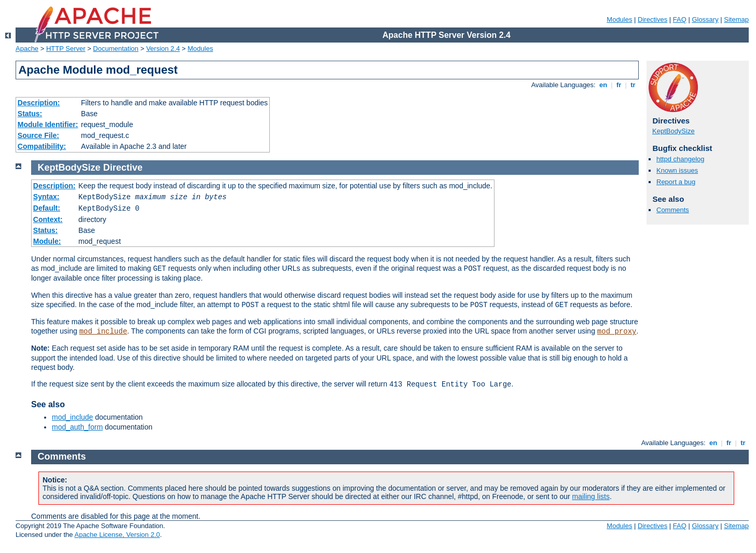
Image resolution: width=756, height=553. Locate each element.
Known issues (677, 170)
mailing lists (591, 496)
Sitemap (736, 19)
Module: (47, 241)
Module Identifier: (48, 125)
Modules (619, 19)
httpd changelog (681, 159)
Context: (48, 219)
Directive (123, 168)
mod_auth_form (77, 427)
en (603, 85)
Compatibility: (42, 146)
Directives (652, 19)
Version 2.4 (163, 49)
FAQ (680, 19)
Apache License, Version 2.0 (117, 535)
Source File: (38, 135)
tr (633, 85)
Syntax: (46, 197)
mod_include (103, 331)
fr (619, 85)
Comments (673, 210)
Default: (47, 208)
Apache (27, 49)
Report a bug (676, 182)
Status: (30, 114)
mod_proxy (617, 331)
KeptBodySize (673, 131)
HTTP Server (66, 49)
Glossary (705, 19)
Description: (39, 103)
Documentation (115, 49)
